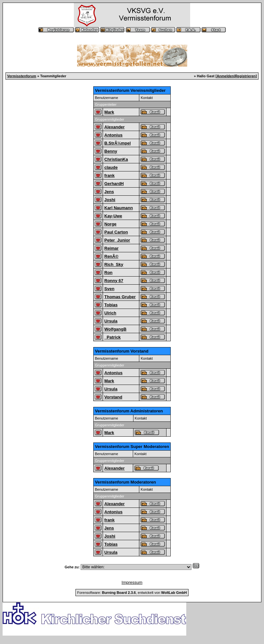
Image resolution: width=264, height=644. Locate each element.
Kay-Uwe (113, 216)
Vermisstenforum (22, 76)
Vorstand (113, 397)
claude (111, 167)
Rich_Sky (114, 264)
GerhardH (114, 184)
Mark (109, 112)
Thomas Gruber (120, 297)
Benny (111, 151)
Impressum (132, 582)
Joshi (110, 200)
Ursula (111, 321)
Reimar (111, 248)
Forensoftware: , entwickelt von (132, 593)
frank (109, 175)
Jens (109, 192)
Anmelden (225, 76)
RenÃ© (111, 256)
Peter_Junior (117, 240)
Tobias (111, 305)
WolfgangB (115, 329)
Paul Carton (116, 232)
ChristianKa (116, 159)
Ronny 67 (114, 281)
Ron (108, 273)
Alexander (115, 127)
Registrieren (245, 76)
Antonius (113, 135)
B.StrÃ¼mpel (118, 143)
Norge (110, 224)
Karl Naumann (119, 208)
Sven (109, 289)
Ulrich (110, 313)
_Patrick (113, 337)
